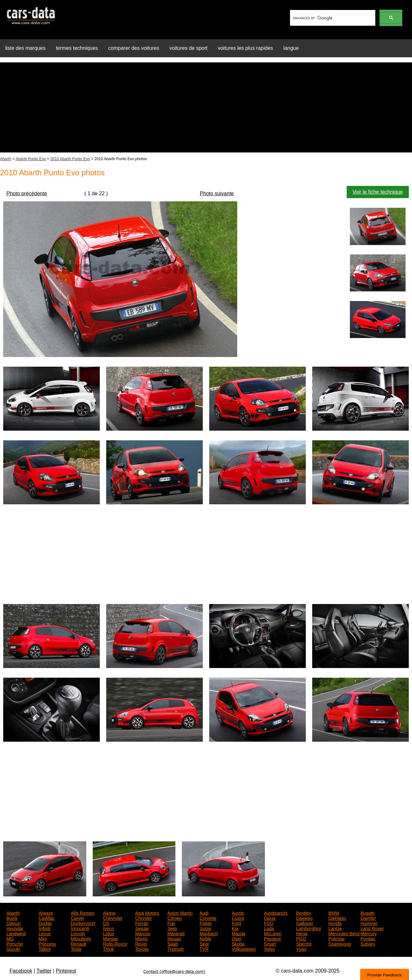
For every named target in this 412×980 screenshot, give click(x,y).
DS (106, 923)
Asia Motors (147, 912)
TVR (204, 948)
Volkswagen (244, 948)
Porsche (15, 943)
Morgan (111, 938)
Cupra (238, 918)
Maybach (209, 933)
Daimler (368, 918)
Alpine (109, 912)
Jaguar (142, 928)
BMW (334, 912)
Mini (43, 938)
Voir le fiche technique (378, 192)
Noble (206, 938)
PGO (301, 938)
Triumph (176, 948)
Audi (204, 912)
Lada (269, 928)
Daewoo (304, 918)
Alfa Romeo (83, 912)
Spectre (304, 943)
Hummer (369, 923)
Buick (12, 918)
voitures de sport (188, 48)
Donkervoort (83, 923)
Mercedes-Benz (344, 933)
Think (108, 948)
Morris (141, 938)
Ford (236, 923)
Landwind (16, 933)
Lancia (335, 928)
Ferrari (142, 923)
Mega (302, 933)
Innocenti (80, 928)
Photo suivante (217, 193)
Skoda (238, 943)
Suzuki (13, 948)
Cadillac (47, 918)
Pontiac (368, 938)
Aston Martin (180, 912)
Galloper (305, 923)
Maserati (176, 933)
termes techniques (77, 48)
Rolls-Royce (115, 943)
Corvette (208, 918)
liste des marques (25, 48)
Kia (235, 928)
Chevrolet (113, 918)
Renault (79, 943)
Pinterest (66, 971)
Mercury (369, 933)
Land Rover (372, 928)
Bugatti (368, 912)
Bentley (304, 912)
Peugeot (272, 938)
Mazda (239, 933)
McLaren (273, 933)
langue (291, 48)
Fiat (171, 923)
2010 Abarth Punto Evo (70, 159)
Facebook (21, 971)
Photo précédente (27, 193)
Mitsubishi (81, 938)
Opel (237, 938)
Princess (47, 943)
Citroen (175, 918)
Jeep (172, 928)
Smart (270, 943)
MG (10, 938)
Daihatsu (337, 918)
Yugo (301, 948)
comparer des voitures (134, 48)
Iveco (108, 928)
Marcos (143, 933)
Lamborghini (309, 928)
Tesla (76, 948)
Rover (141, 943)
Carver (78, 918)
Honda (335, 923)
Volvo (269, 948)
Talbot (45, 948)
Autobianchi (276, 912)
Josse (206, 928)
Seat (204, 943)
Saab (173, 943)
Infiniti (45, 928)
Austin (238, 912)
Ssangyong (340, 943)
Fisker (206, 923)
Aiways (46, 912)
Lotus (108, 933)
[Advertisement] (206, 107)
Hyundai (15, 928)
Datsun (14, 923)
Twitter (44, 971)
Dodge (45, 923)
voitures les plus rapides (246, 48)
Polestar (337, 938)
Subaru (368, 943)
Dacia (270, 918)
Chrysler (144, 918)
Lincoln (78, 933)
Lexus (45, 933)
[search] (332, 18)
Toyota (142, 948)
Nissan (174, 938)
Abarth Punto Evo (31, 159)
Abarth (6, 159)
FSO (269, 923)
